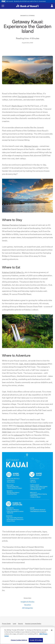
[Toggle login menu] (52, 6)
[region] (27, 635)
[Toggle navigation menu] (3, 6)
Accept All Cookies (36, 640)
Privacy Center (6, 624)
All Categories (27, 608)
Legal (14, 624)
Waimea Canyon (31, 146)
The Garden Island (25, 97)
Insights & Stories (27, 602)
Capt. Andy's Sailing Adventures (33, 364)
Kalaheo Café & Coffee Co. (13, 272)
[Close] (52, 630)
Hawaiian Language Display (33, 624)
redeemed (18, 435)
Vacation (28, 605)
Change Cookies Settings (19, 640)
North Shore (17, 106)
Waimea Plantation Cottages (14, 225)
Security (21, 624)
